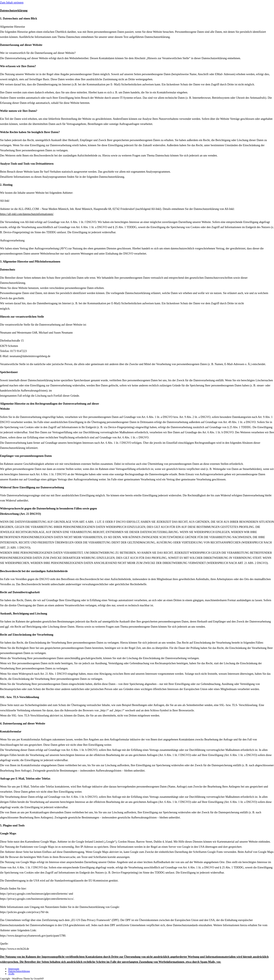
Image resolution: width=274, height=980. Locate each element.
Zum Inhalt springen (12, 3)
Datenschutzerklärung (19, 971)
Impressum (14, 969)
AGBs (11, 974)
